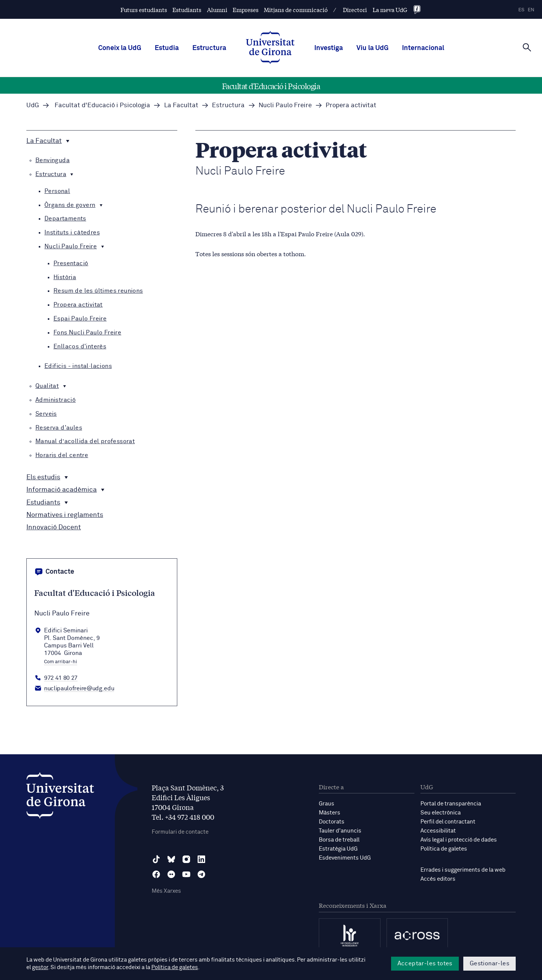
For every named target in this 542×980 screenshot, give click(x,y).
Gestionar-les (489, 963)
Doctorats (332, 822)
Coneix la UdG (120, 48)
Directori (355, 10)
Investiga (329, 48)
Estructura (209, 48)
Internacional (423, 48)
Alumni (217, 10)
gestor (40, 967)
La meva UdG (390, 10)
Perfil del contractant (448, 822)
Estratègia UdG (338, 849)
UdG (33, 106)
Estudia (167, 48)
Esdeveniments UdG (345, 858)
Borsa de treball (339, 840)
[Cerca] (527, 47)
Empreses (246, 10)
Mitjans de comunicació (296, 10)
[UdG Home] (270, 48)
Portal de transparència (451, 804)
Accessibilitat (438, 831)
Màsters (330, 813)
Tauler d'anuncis (340, 831)
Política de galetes (444, 849)
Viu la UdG (372, 48)
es (521, 10)
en (531, 10)
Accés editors (438, 879)
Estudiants (187, 10)
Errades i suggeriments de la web (463, 870)
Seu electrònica (441, 813)
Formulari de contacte (180, 832)
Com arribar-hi (61, 662)
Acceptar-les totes (425, 963)
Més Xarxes (166, 891)
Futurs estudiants (144, 10)
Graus (327, 804)
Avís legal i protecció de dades (459, 840)
